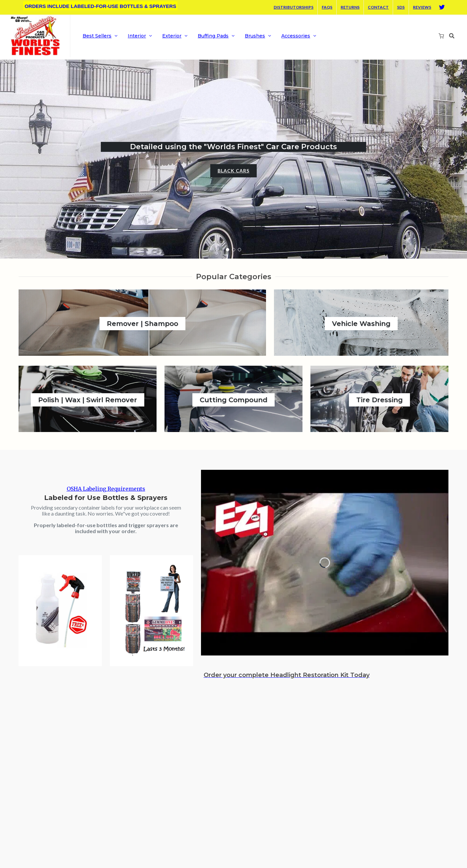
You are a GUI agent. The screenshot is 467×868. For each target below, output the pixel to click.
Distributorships (294, 7)
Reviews (422, 7)
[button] (228, 250)
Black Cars (233, 171)
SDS (401, 7)
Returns (350, 7)
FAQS (327, 7)
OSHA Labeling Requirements (106, 489)
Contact (378, 7)
